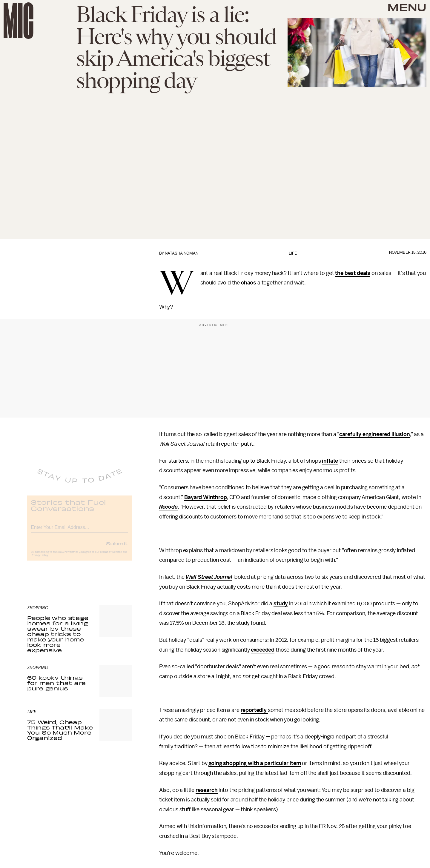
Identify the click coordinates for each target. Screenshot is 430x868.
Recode (168, 507)
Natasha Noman (182, 253)
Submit (117, 548)
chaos (249, 283)
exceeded (263, 650)
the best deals (353, 273)
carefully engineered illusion (374, 434)
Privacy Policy (39, 560)
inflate (330, 461)
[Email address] (79, 531)
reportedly (254, 710)
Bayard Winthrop (206, 497)
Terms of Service (111, 556)
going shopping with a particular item (255, 763)
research (207, 790)
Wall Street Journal (209, 577)
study (281, 604)
